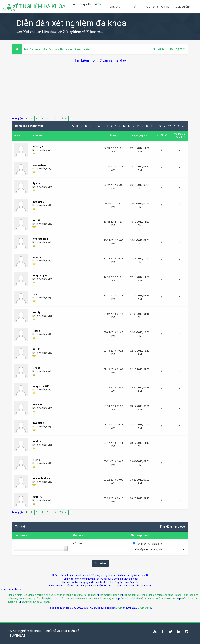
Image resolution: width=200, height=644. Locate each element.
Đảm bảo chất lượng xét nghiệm (65, 599)
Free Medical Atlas (94, 599)
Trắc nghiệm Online (157, 7)
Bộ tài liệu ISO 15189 (168, 599)
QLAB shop (43, 602)
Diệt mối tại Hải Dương (135, 595)
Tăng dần (179, 137)
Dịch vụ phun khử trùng (61, 595)
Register (177, 49)
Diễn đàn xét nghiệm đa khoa (41, 49)
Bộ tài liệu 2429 (149, 599)
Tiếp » (63, 118)
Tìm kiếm (132, 7)
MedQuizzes (111, 599)
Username (20, 535)
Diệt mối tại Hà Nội (38, 595)
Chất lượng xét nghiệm (35, 599)
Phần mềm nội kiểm (129, 599)
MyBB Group (144, 608)
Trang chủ (114, 7)
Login (159, 49)
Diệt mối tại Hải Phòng (86, 595)
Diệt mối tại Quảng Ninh (160, 595)
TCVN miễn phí (29, 602)
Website (78, 535)
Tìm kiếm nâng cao (172, 527)
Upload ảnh (183, 7)
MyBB (119, 608)
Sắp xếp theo (140, 535)
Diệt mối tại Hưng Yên (110, 595)
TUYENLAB (17, 635)
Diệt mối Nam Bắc (17, 595)
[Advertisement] (100, 89)
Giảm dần (157, 544)
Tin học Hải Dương (184, 595)
